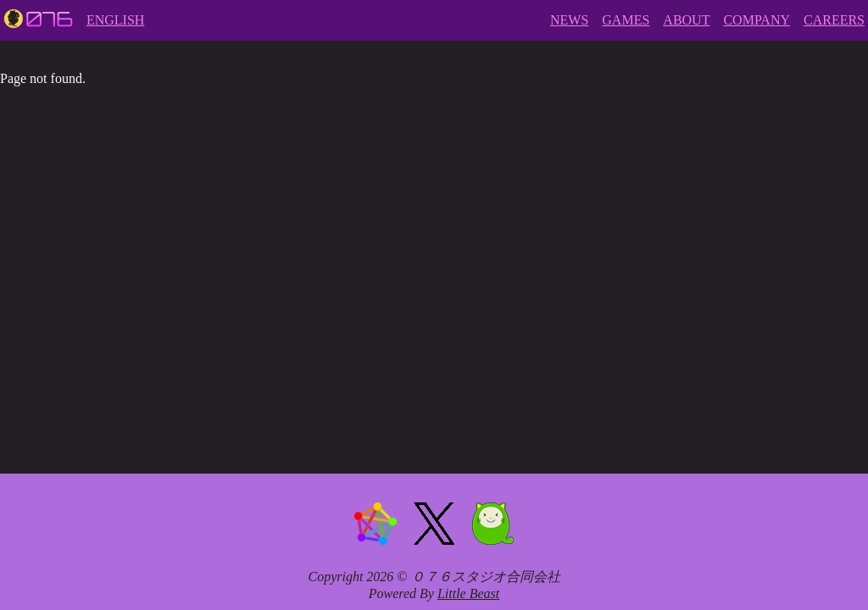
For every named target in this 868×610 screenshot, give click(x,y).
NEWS (569, 20)
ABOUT (686, 20)
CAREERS (834, 20)
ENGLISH (115, 20)
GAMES (626, 20)
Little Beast (468, 593)
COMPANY (757, 20)
